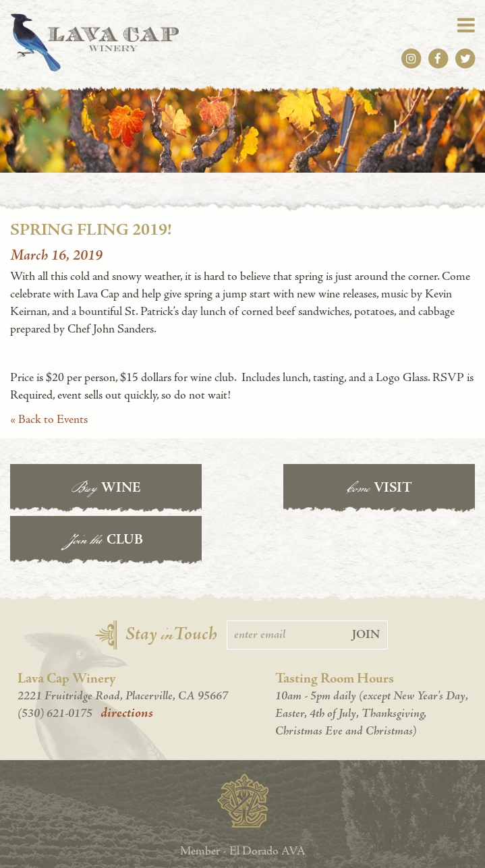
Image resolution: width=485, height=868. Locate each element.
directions (127, 660)
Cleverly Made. (291, 834)
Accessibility (242, 847)
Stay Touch (171, 581)
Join (366, 581)
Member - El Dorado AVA (243, 797)
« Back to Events (49, 419)
